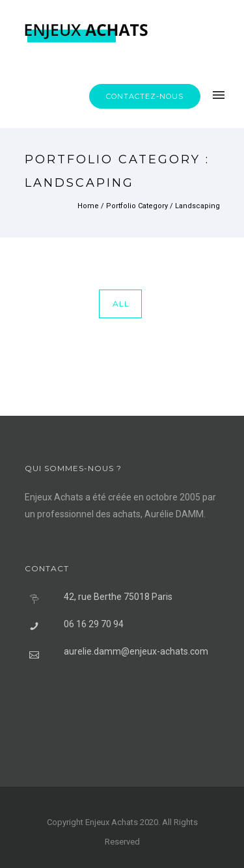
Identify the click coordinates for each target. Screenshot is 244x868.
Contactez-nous (145, 96)
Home (88, 206)
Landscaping (197, 206)
